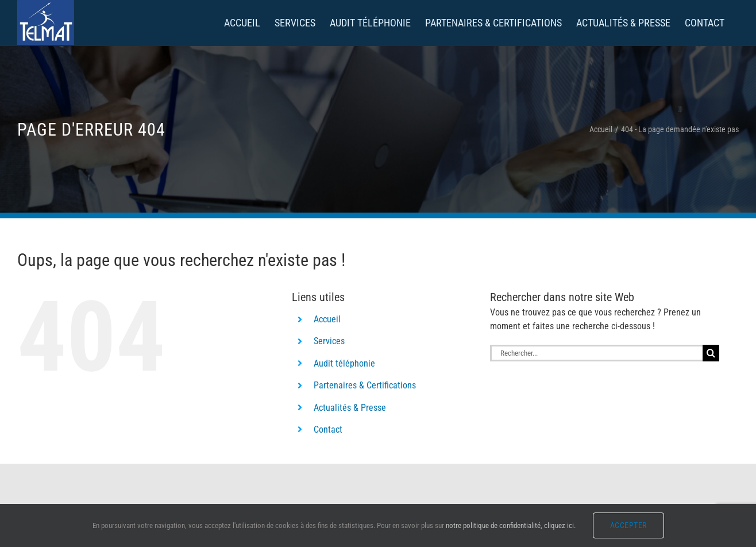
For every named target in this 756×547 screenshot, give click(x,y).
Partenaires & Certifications (365, 385)
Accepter (628, 525)
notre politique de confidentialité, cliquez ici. (511, 525)
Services (329, 341)
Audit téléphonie (344, 363)
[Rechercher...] (596, 353)
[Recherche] (711, 353)
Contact (328, 429)
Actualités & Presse (350, 408)
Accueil (327, 319)
